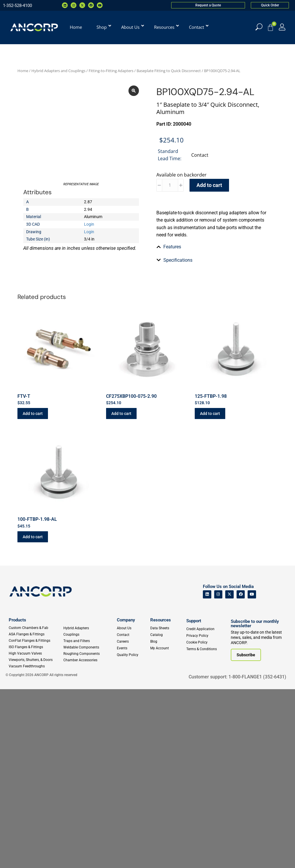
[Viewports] (36, 839)
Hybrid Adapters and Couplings (58, 71)
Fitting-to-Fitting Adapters (111, 71)
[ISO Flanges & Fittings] (36, 826)
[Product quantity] (170, 185)
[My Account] (282, 27)
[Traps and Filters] (89, 820)
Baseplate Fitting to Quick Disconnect (169, 71)
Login (89, 260)
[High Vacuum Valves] (36, 832)
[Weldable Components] (89, 826)
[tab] (214, 346)
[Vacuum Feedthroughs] (36, 845)
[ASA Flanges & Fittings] (36, 813)
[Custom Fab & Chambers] (36, 807)
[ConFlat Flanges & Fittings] (36, 819)
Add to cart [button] (33, 592)
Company (126, 799)
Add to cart (209, 185)
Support (194, 800)
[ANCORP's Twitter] (229, 773)
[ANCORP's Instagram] (218, 773)
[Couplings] (89, 813)
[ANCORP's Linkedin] (207, 773)
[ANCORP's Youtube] (252, 773)
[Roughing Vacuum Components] (89, 833)
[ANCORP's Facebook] (241, 773)
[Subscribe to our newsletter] (246, 834)
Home (23, 71)
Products (17, 799)
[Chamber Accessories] (89, 839)
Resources (161, 799)
